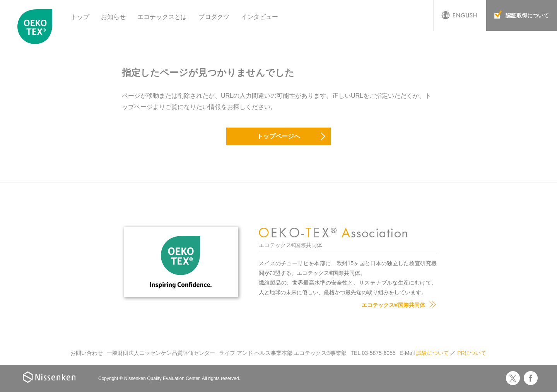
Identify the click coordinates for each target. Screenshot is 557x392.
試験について (432, 353)
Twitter (513, 378)
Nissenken (49, 377)
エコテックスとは (162, 17)
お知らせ (113, 17)
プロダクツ (214, 17)
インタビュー (260, 17)
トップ (80, 17)
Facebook (531, 378)
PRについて (472, 353)
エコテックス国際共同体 (37, 27)
